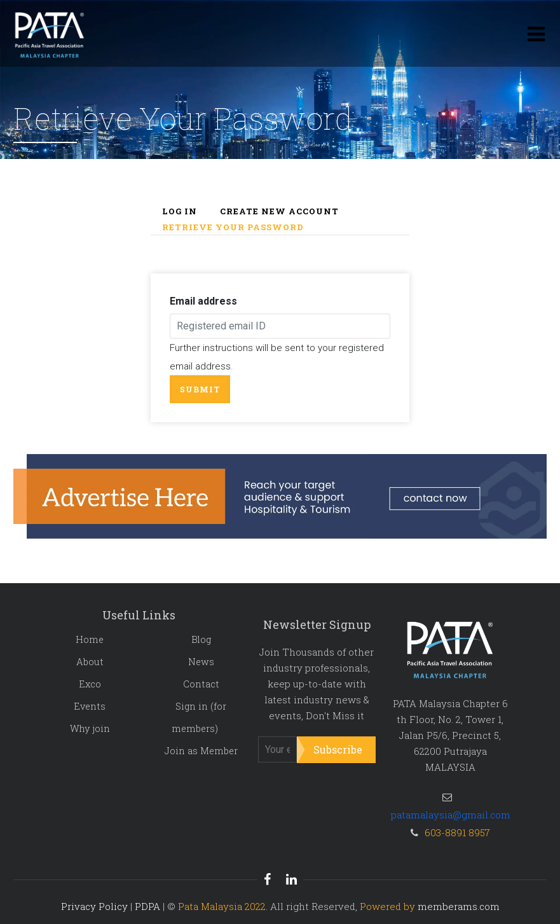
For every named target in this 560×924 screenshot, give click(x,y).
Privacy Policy (94, 906)
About (90, 662)
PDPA (147, 906)
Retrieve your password (233, 227)
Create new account (279, 211)
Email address (203, 301)
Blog (201, 639)
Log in (180, 211)
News (201, 662)
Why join (90, 728)
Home (90, 639)
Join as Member (201, 751)
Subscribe (338, 749)
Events (90, 706)
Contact (201, 684)
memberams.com (459, 906)
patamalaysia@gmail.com (451, 815)
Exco (90, 684)
